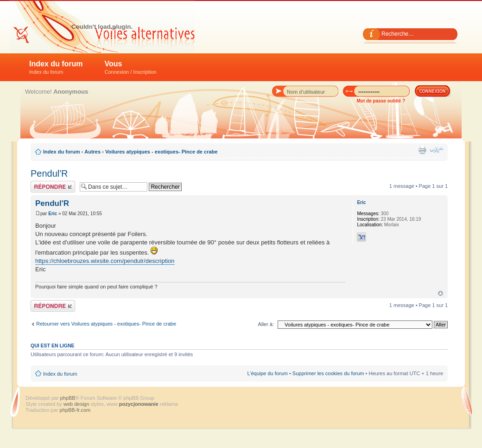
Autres (92, 152)
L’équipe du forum (267, 373)
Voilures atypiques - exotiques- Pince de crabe (161, 152)
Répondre (53, 187)
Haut (441, 293)
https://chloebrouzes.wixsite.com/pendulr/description (105, 261)
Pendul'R (49, 173)
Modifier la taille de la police (436, 150)
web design (77, 404)
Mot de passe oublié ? (381, 101)
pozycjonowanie (139, 404)
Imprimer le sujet (422, 150)
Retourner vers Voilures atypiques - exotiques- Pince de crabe (106, 324)
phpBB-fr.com (75, 410)
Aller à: (266, 324)
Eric (53, 214)
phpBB (68, 398)
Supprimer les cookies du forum (328, 373)
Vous (131, 67)
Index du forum (56, 67)
